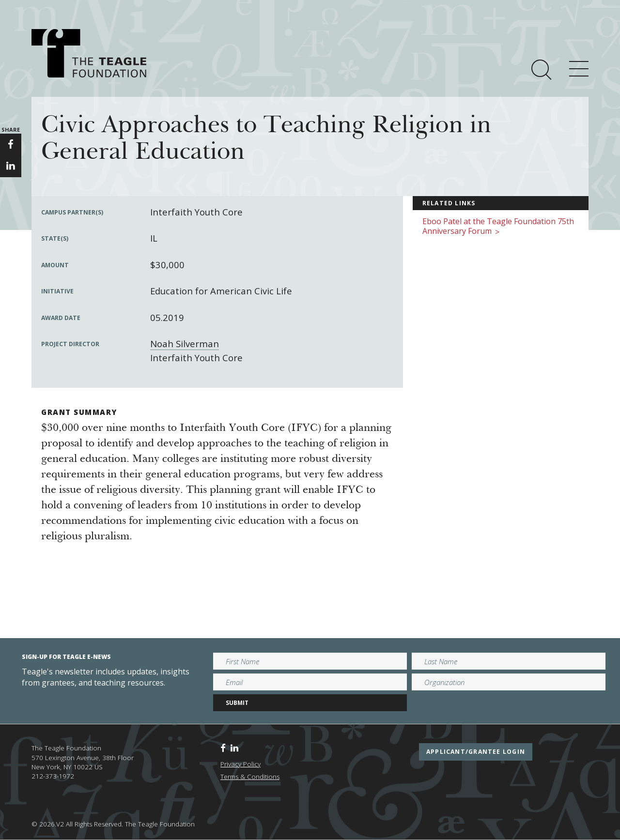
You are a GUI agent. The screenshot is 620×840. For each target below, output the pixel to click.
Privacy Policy (240, 764)
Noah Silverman (185, 344)
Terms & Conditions (250, 777)
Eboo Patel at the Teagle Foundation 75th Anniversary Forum (498, 227)
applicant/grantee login (476, 752)
